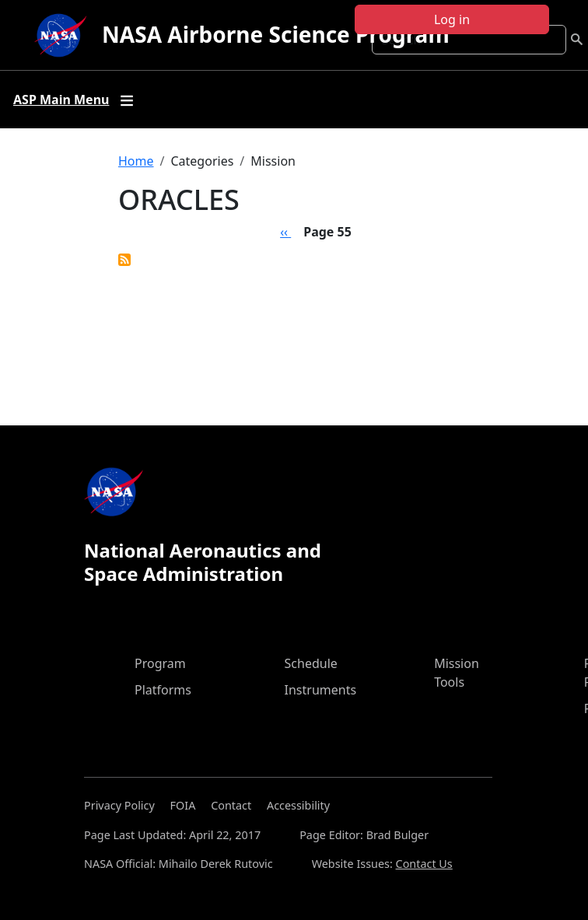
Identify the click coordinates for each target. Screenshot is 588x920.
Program (160, 663)
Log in (452, 19)
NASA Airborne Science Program (276, 34)
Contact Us (424, 864)
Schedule (311, 663)
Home (136, 161)
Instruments (321, 690)
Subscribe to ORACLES (124, 260)
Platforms (163, 690)
